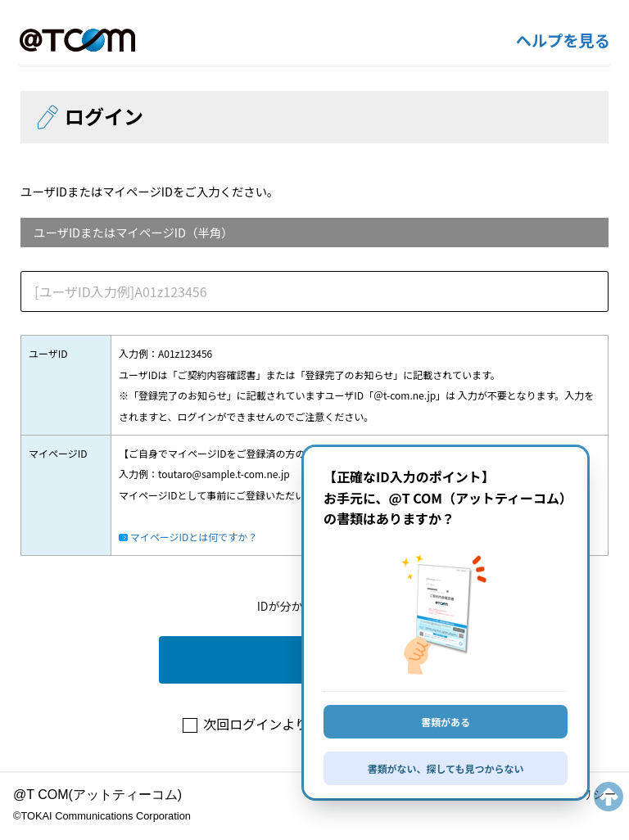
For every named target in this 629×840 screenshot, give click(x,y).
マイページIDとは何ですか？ (192, 537)
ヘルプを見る (563, 40)
